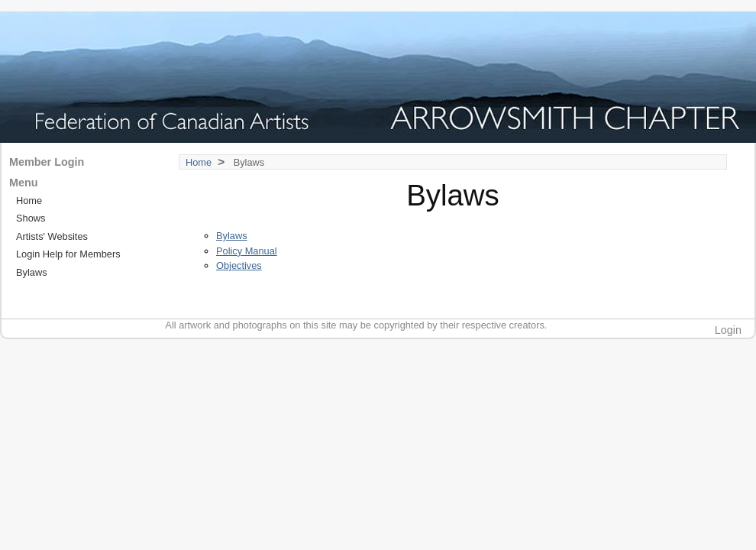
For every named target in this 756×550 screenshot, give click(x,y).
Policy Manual (247, 251)
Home (199, 162)
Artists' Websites (52, 236)
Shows (31, 218)
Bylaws (232, 236)
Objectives (239, 265)
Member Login (47, 162)
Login (728, 330)
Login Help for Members (68, 254)
